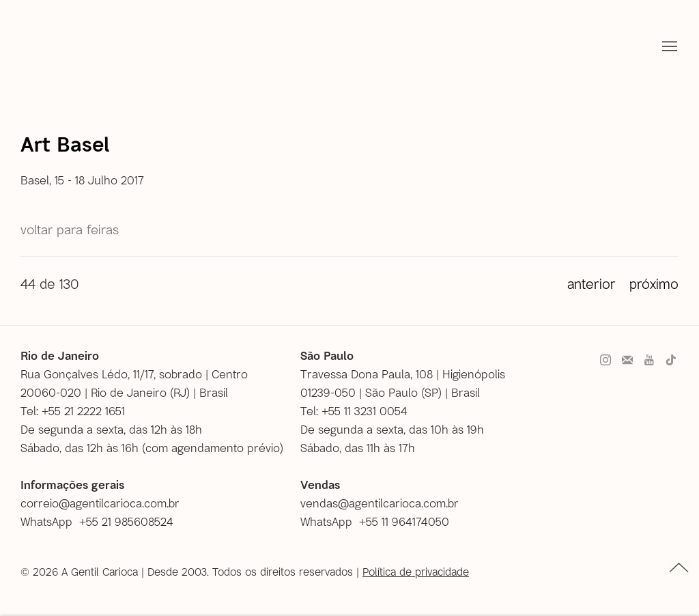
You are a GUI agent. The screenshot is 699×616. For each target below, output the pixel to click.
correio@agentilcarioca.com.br (100, 503)
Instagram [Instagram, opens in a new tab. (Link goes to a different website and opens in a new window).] (605, 361)
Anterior (591, 283)
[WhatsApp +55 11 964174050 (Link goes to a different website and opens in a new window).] (380, 521)
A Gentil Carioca (46, 51)
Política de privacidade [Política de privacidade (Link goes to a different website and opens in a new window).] (416, 571)
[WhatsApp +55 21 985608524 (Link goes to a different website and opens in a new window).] (102, 521)
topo (679, 568)
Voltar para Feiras (70, 229)
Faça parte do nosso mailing (627, 361)
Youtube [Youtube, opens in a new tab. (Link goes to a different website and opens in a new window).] (649, 361)
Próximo (654, 283)
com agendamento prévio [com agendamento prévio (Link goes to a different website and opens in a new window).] (213, 447)
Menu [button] (668, 47)
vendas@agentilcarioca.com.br (380, 503)
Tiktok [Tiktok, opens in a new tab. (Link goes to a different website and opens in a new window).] (671, 361)
